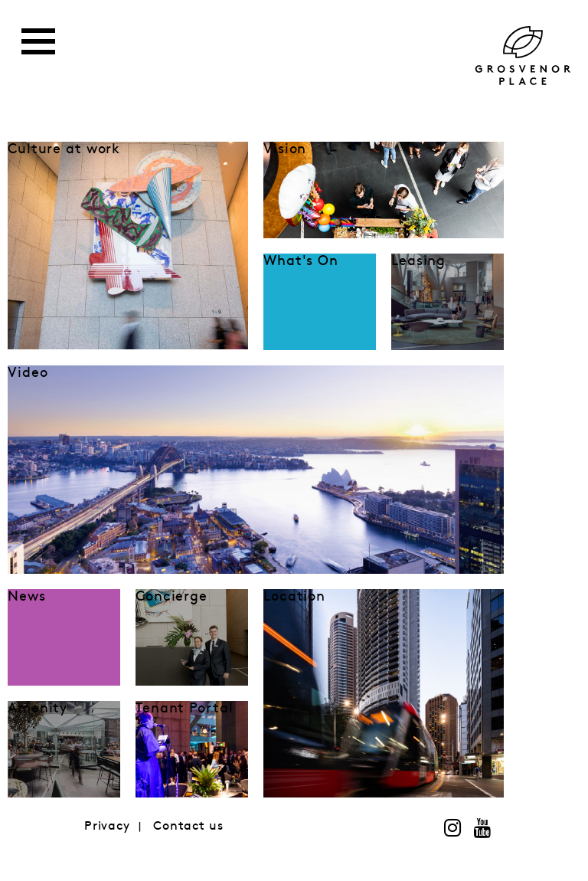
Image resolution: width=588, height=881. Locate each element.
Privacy (107, 826)
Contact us (188, 826)
